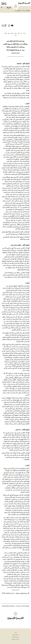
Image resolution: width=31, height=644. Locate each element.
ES (15, 33)
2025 (23, 11)
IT (22, 33)
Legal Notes (15, 635)
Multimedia (16, 53)
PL (25, 33)
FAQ (16, 632)
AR (5, 33)
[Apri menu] (2, 4)
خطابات (27, 11)
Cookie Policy (15, 637)
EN (12, 33)
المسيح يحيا (26, 144)
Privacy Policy (15, 639)
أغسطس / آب (18, 11)
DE (9, 33)
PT (16, 36)
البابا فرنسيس (11, 468)
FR (19, 33)
